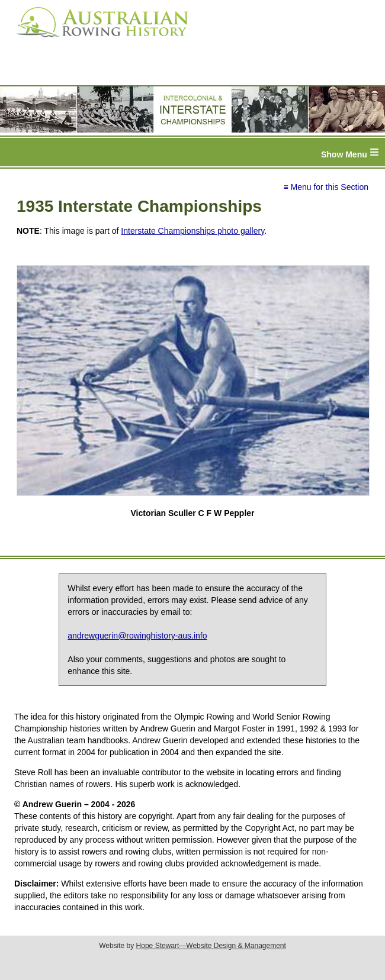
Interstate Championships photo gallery (192, 231)
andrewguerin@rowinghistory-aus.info (137, 636)
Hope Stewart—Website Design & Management (211, 946)
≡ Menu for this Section (326, 187)
